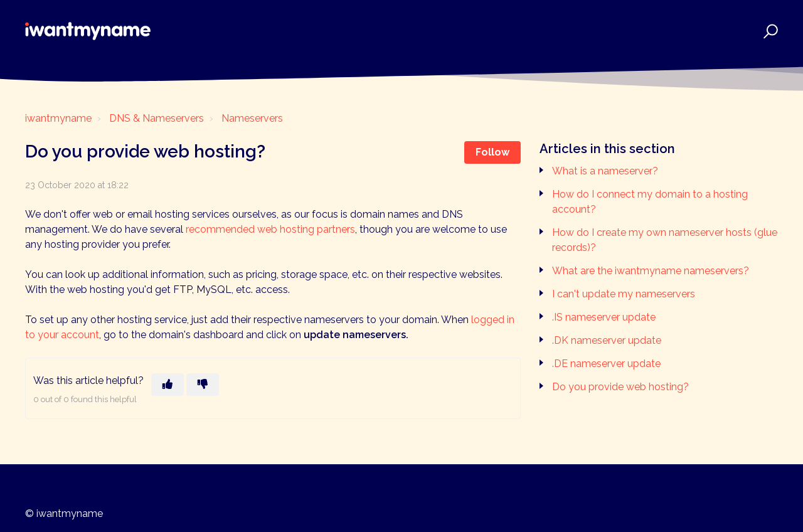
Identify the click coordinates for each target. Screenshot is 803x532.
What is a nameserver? (605, 171)
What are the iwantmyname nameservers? (651, 271)
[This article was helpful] (168, 385)
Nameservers (252, 118)
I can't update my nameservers (624, 294)
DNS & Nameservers (157, 118)
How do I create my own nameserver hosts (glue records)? (665, 240)
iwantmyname (58, 118)
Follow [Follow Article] (492, 152)
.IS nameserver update (604, 317)
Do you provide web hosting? (620, 387)
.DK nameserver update (607, 340)
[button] (769, 31)
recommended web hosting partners (270, 229)
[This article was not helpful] (203, 385)
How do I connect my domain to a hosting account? (650, 202)
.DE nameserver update (606, 364)
